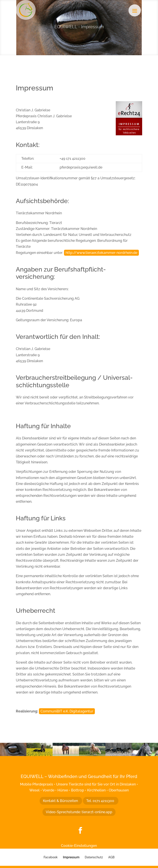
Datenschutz (94, 857)
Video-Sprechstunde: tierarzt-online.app (79, 812)
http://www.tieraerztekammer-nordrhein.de (101, 253)
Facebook (51, 857)
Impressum (71, 857)
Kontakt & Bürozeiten (61, 801)
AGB (111, 857)
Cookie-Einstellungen (79, 846)
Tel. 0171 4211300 (101, 801)
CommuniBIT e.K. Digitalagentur (67, 711)
